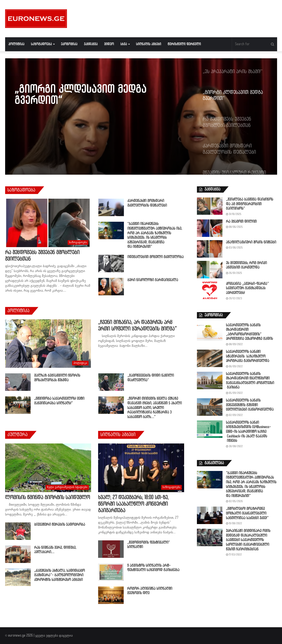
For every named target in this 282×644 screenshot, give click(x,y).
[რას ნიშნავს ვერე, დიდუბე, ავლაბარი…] (18, 554)
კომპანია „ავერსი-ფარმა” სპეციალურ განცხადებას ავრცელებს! (247, 288)
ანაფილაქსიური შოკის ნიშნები (251, 242)
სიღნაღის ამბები (149, 44)
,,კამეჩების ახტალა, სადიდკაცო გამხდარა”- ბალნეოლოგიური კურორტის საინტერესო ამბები (60, 575)
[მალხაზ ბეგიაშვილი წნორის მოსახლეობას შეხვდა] (18, 382)
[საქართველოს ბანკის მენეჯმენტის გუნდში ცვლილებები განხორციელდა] (210, 407)
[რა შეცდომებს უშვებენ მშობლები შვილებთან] (48, 223)
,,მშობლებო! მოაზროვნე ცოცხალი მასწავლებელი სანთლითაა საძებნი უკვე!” (247, 513)
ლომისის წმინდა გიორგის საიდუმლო (48, 498)
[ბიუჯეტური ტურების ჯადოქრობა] (18, 531)
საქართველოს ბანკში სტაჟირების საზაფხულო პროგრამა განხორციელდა (248, 356)
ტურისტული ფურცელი (184, 44)
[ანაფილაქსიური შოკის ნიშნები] (210, 249)
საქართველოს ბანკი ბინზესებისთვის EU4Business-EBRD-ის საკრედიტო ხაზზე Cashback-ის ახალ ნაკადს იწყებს (248, 432)
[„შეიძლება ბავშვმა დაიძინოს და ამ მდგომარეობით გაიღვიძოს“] (210, 206)
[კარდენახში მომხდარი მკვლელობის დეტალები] (111, 207)
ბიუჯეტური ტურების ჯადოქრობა (60, 525)
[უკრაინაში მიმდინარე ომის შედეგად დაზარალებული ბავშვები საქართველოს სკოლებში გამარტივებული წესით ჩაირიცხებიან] (210, 537)
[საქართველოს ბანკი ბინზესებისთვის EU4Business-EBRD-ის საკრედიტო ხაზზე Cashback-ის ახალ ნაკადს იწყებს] (210, 429)
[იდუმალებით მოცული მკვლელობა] (111, 264)
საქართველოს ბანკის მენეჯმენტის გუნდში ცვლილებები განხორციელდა (250, 405)
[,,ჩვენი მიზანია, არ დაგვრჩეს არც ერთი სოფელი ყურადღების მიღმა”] (48, 344)
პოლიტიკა (16, 44)
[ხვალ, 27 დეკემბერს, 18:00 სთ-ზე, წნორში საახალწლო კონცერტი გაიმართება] (141, 468)
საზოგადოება (41, 44)
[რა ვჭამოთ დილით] (210, 228)
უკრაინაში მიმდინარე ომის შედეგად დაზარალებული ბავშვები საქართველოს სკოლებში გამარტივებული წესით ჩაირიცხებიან (248, 540)
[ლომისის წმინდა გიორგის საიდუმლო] (48, 468)
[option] (141, 116)
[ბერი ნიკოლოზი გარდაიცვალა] (111, 287)
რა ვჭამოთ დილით (241, 222)
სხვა (124, 44)
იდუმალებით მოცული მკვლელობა (156, 257)
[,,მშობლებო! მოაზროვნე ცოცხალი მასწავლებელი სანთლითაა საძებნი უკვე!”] (210, 515)
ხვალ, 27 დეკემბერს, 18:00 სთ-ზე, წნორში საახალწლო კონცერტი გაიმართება (133, 504)
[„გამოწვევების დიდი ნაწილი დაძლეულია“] (111, 382)
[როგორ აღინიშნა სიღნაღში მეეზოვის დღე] (111, 595)
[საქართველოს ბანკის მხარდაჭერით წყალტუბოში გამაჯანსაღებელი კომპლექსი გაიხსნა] (210, 380)
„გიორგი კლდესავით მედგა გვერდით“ (80, 95)
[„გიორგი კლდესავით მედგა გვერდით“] (141, 116)
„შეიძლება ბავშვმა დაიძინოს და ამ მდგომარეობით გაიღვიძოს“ (250, 204)
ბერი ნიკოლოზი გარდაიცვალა (153, 280)
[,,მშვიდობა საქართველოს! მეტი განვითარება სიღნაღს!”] (18, 405)
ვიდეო (109, 44)
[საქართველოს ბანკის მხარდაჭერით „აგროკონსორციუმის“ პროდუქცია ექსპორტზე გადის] (210, 332)
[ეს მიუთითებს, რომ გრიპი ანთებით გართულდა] (210, 270)
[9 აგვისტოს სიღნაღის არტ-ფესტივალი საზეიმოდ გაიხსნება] (111, 572)
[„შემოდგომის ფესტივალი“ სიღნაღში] (111, 549)
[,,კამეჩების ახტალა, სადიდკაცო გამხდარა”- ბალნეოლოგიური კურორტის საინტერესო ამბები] (18, 577)
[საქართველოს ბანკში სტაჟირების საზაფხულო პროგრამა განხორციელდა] (210, 358)
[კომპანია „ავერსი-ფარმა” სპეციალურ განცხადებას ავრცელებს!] (210, 290)
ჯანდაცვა (91, 44)
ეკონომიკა (69, 44)
